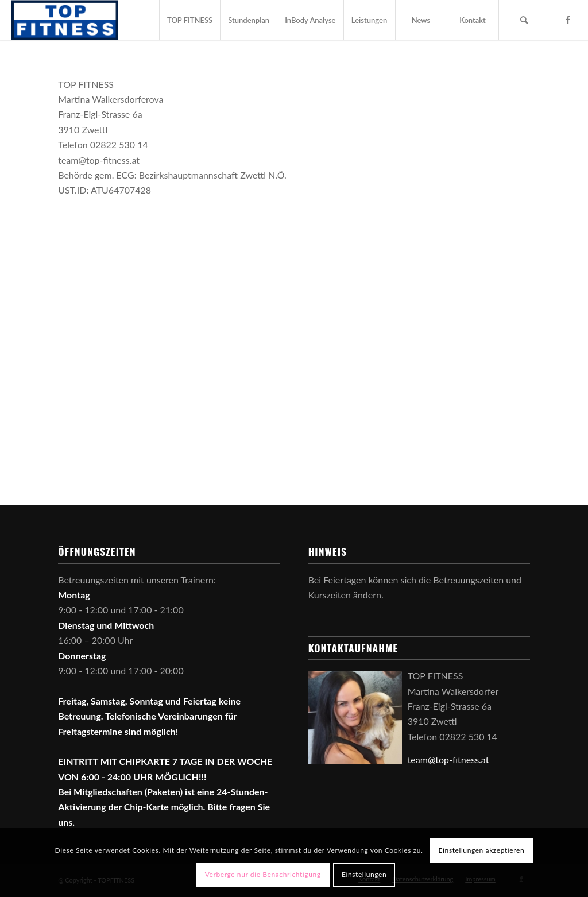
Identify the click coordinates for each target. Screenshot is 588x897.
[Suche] (524, 20)
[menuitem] (189, 20)
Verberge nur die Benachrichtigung (263, 874)
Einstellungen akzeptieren (482, 850)
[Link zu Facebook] (568, 20)
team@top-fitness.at (448, 759)
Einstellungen (364, 874)
